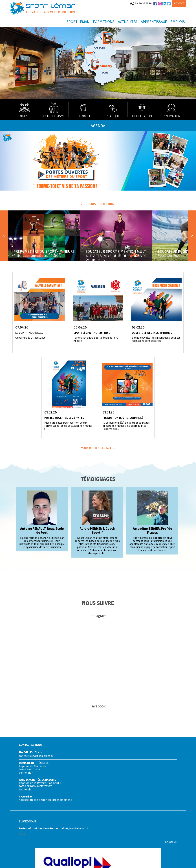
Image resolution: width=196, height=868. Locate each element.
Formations (104, 22)
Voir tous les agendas (98, 204)
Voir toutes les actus (98, 448)
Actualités (128, 22)
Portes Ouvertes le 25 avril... (64, 418)
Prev (4, 236)
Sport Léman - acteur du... (92, 333)
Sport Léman (78, 22)
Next (192, 236)
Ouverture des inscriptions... (152, 333)
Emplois (178, 22)
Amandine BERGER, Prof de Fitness (152, 531)
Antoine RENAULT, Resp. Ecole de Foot (42, 531)
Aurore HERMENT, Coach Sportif (97, 531)
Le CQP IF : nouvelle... (29, 333)
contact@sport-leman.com (36, 756)
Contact (179, 4)
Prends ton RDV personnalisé (123, 418)
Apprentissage (154, 22)
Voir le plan (26, 773)
